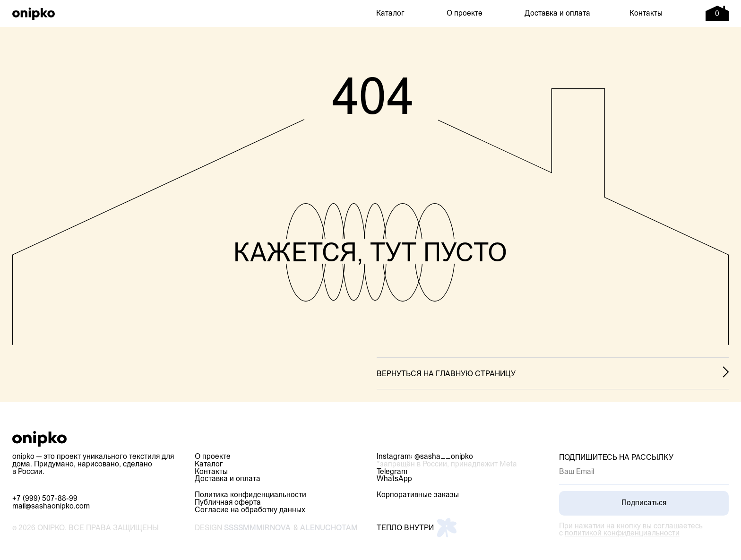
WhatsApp (394, 479)
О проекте (465, 14)
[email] (644, 472)
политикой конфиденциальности (622, 534)
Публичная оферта (228, 503)
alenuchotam (329, 528)
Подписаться (644, 503)
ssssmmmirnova (257, 528)
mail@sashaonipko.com (51, 507)
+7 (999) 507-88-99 (45, 499)
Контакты (646, 14)
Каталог (390, 14)
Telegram (392, 472)
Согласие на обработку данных (250, 510)
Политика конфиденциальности (250, 495)
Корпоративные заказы (418, 495)
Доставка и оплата (557, 14)
